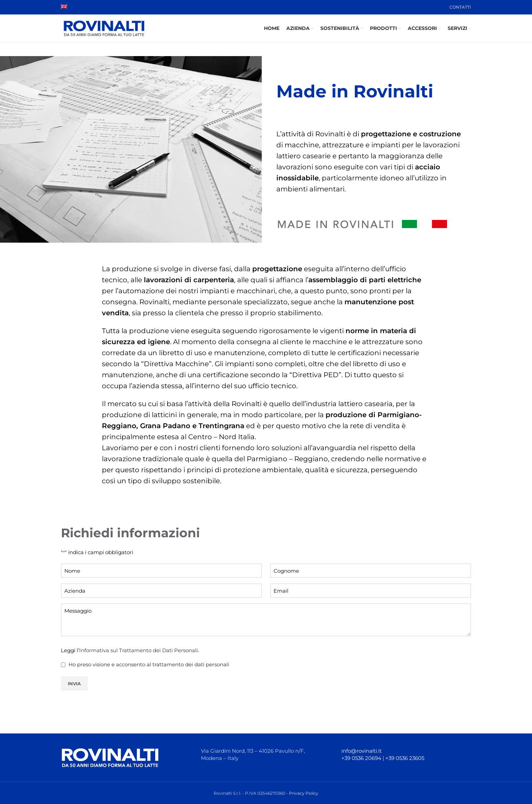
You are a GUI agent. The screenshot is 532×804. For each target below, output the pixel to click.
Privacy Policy (304, 793)
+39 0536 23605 (405, 758)
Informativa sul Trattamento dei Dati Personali (139, 650)
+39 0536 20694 (361, 758)
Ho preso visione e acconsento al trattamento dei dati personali (149, 664)
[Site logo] (104, 28)
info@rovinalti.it (361, 751)
